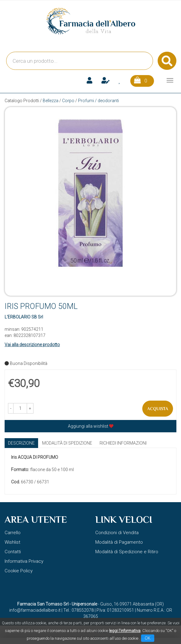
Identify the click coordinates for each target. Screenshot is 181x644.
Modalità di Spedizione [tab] (67, 443)
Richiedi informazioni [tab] (123, 443)
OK (148, 638)
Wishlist (12, 542)
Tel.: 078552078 (79, 610)
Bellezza (51, 101)
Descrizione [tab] (21, 443)
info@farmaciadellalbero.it (35, 610)
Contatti (13, 552)
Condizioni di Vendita (117, 533)
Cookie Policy (19, 571)
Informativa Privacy (24, 561)
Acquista (158, 409)
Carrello (13, 533)
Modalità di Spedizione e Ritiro (127, 552)
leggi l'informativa (125, 631)
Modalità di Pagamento (119, 542)
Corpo (68, 101)
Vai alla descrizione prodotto (32, 345)
